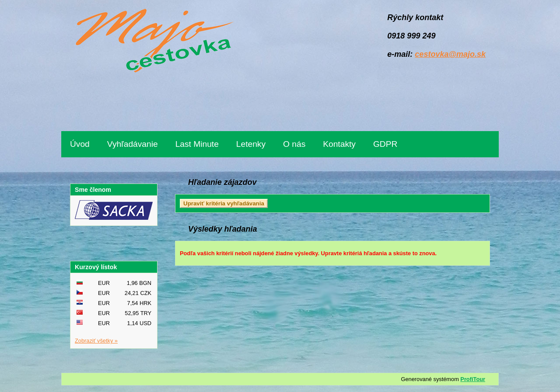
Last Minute (197, 144)
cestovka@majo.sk (450, 54)
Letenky (251, 144)
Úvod (80, 144)
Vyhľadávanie (133, 144)
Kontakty (339, 144)
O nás (294, 144)
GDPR (385, 144)
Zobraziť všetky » (96, 341)
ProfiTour (473, 379)
